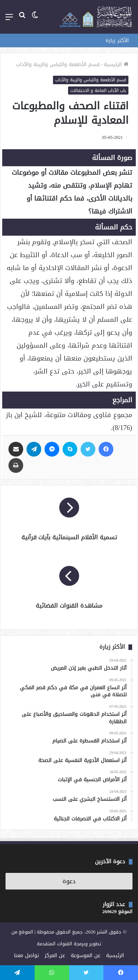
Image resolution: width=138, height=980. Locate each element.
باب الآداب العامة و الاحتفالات (98, 91)
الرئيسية (116, 64)
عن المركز (55, 955)
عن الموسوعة (86, 955)
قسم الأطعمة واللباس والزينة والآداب (58, 64)
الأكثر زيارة (117, 40)
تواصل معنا (26, 955)
